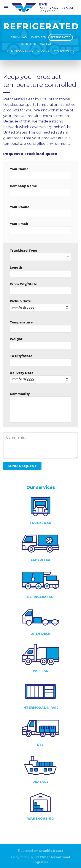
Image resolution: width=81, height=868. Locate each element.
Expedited (39, 37)
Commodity (40, 409)
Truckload (19, 37)
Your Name (40, 175)
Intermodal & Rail (20, 51)
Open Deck (28, 44)
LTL (58, 44)
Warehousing (64, 51)
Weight (40, 345)
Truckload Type (40, 255)
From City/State (40, 290)
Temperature (40, 328)
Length (40, 273)
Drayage (43, 51)
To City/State (40, 362)
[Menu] (6, 7)
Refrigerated (61, 37)
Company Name (40, 192)
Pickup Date (40, 307)
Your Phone (40, 213)
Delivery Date (40, 379)
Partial (46, 44)
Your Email (40, 230)
